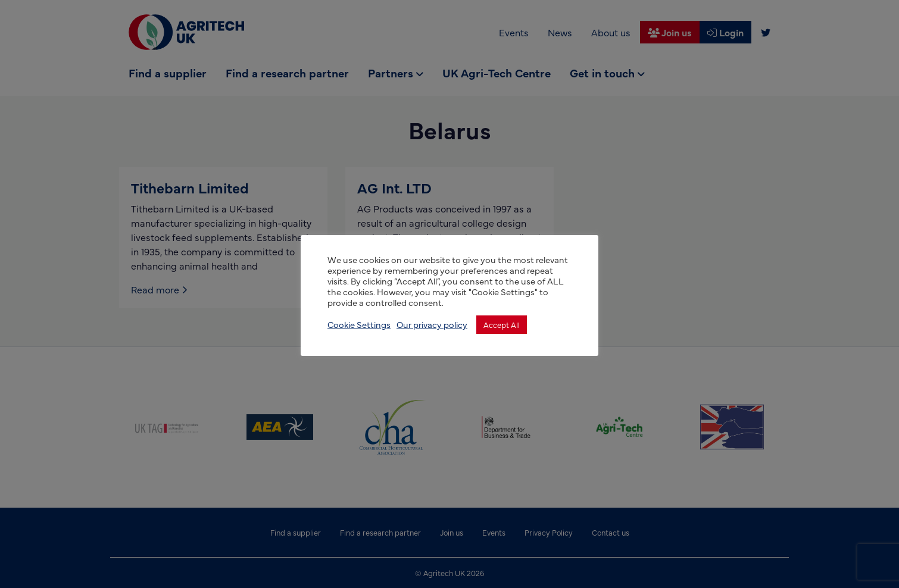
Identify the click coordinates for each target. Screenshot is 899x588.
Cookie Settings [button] (359, 324)
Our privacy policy (432, 324)
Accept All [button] (502, 324)
